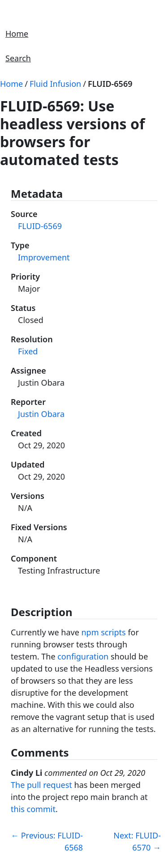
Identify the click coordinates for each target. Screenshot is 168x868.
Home (17, 34)
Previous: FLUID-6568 (47, 841)
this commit (33, 809)
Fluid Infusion (55, 84)
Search (18, 58)
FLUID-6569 (110, 84)
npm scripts (103, 632)
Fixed (28, 351)
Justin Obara (41, 414)
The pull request (41, 785)
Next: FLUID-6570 (137, 841)
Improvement (44, 257)
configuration (83, 656)
